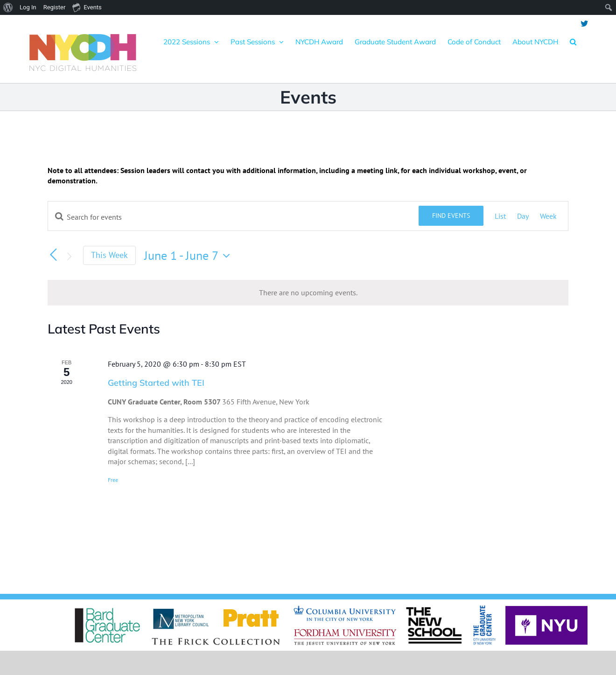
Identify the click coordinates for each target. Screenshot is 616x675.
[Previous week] (53, 255)
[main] (308, 355)
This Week (109, 255)
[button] (573, 42)
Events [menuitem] (87, 7)
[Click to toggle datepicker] (189, 256)
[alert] (308, 292)
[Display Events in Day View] (523, 216)
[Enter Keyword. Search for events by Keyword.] (233, 217)
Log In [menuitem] (28, 7)
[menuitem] (8, 7)
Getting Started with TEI (156, 383)
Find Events (451, 216)
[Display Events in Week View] (548, 216)
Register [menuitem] (55, 7)
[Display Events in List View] (500, 216)
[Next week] (69, 257)
